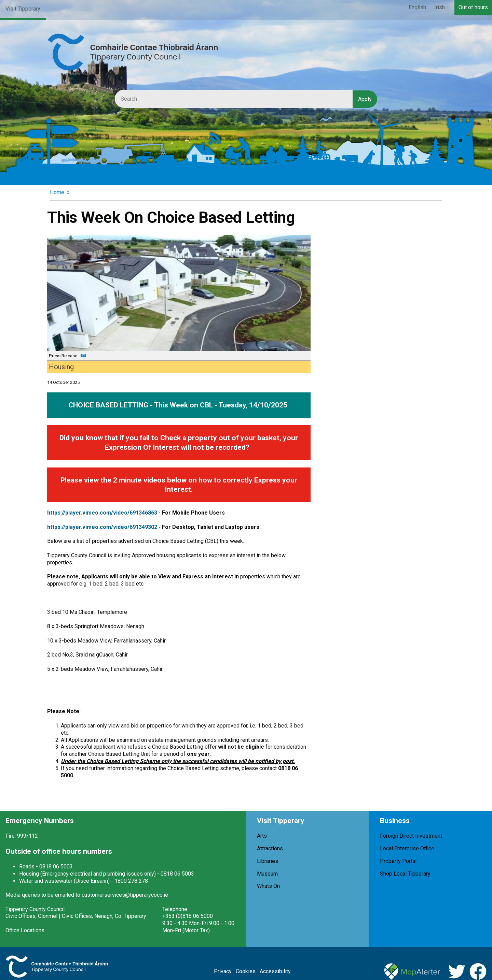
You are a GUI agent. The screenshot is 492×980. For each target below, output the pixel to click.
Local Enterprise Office (407, 848)
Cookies (246, 971)
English (417, 7)
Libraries (268, 861)
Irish (440, 7)
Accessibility (275, 971)
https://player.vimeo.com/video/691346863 (102, 513)
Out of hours (473, 7)
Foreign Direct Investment (411, 836)
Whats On (268, 886)
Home (57, 192)
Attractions (270, 848)
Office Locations (25, 930)
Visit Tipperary (23, 9)
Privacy (223, 971)
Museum (267, 874)
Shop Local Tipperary (405, 874)
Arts (262, 836)
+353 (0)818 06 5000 (188, 916)
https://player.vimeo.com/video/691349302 (102, 527)
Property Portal (398, 861)
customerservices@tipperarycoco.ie (125, 895)
